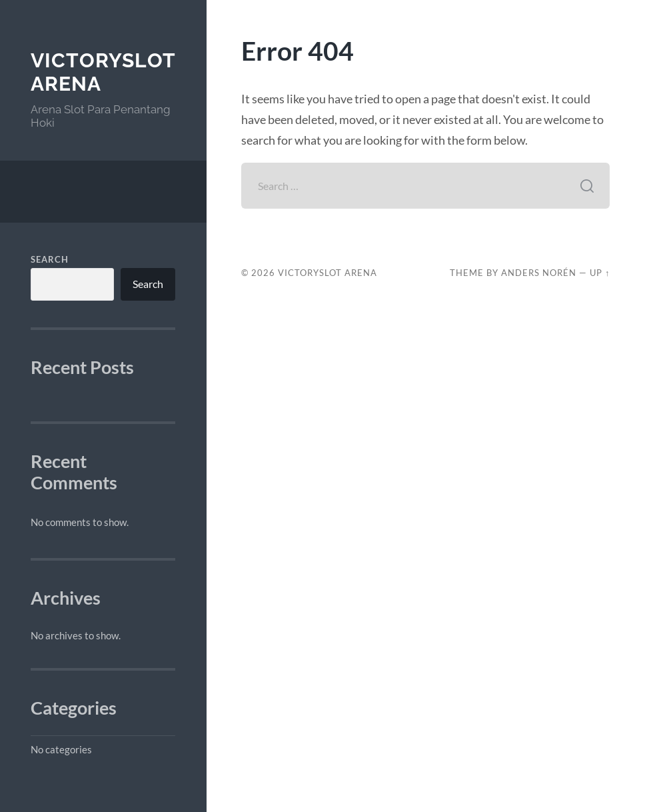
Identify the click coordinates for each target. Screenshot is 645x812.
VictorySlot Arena (327, 273)
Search (50, 259)
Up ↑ (600, 273)
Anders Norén (539, 273)
